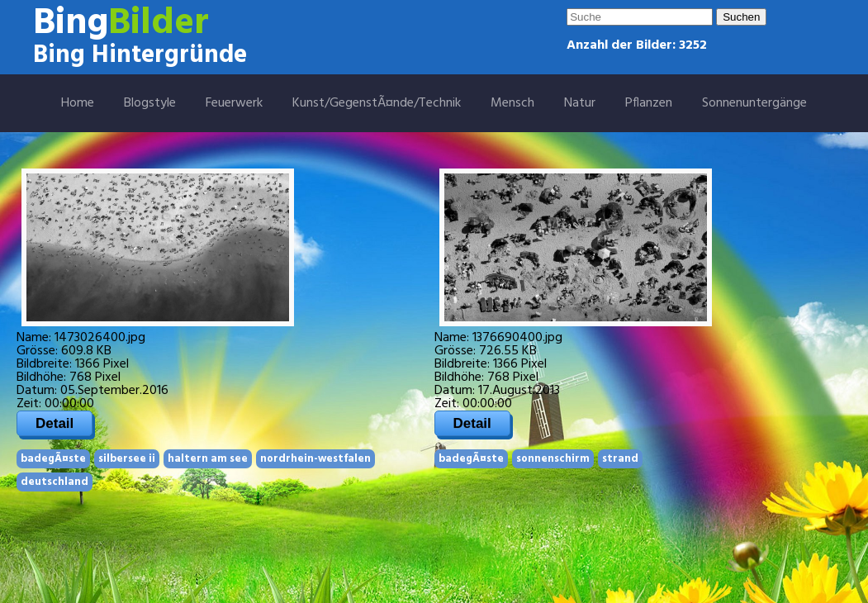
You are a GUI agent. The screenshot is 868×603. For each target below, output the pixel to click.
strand (620, 459)
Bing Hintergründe (140, 55)
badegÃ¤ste (53, 459)
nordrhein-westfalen (315, 459)
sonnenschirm (553, 459)
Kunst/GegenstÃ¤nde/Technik (377, 103)
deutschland (55, 482)
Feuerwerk (234, 103)
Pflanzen (649, 103)
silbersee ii (127, 459)
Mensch (512, 103)
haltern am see (208, 459)
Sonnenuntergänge (754, 103)
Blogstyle (150, 103)
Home (78, 103)
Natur (580, 103)
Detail (55, 423)
